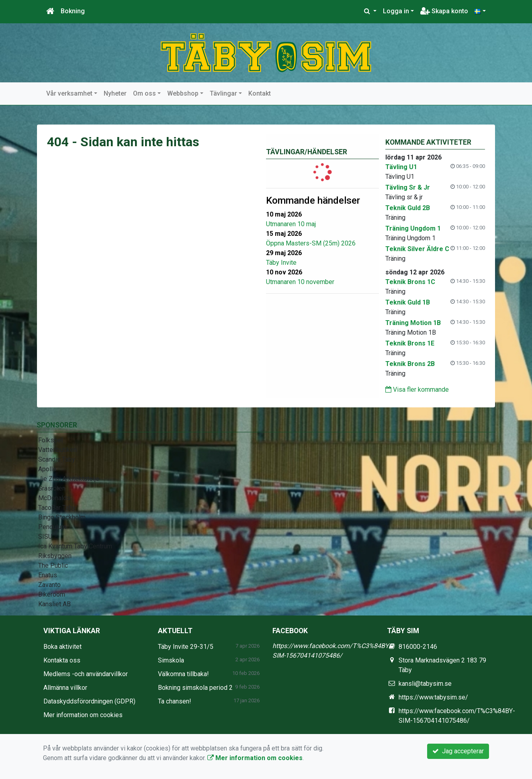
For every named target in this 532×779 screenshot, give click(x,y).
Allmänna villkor (65, 688)
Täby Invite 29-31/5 (186, 647)
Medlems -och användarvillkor (86, 674)
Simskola (171, 660)
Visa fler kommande (417, 389)
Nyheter (115, 93)
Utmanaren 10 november (300, 282)
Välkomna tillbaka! (183, 674)
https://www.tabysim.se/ (433, 697)
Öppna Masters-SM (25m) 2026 (311, 243)
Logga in (396, 11)
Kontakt (260, 93)
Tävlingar (223, 93)
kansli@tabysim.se (425, 684)
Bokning (73, 11)
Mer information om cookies (83, 715)
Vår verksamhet (69, 93)
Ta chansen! (175, 701)
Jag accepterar (458, 751)
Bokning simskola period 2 (195, 688)
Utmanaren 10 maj (291, 224)
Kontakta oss (62, 660)
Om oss (144, 93)
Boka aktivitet (62, 647)
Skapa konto (444, 11)
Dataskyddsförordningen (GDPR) (89, 701)
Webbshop (183, 93)
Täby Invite (281, 263)
